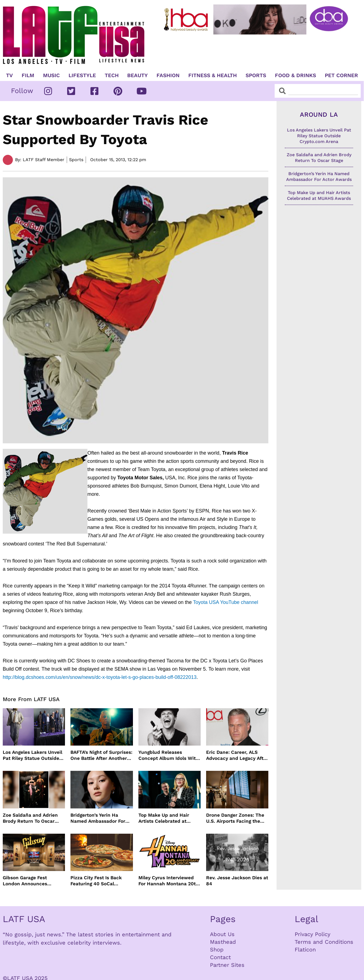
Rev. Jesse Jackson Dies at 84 (237, 881)
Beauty (137, 75)
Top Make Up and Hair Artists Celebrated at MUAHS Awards (164, 818)
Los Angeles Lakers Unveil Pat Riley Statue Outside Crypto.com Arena (32, 755)
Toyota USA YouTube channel (226, 602)
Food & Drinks (295, 75)
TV (9, 75)
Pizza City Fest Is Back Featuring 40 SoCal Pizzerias (96, 881)
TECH (112, 75)
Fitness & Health (213, 75)
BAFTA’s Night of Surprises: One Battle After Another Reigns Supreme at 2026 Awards (101, 755)
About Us (222, 934)
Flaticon (305, 950)
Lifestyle (82, 75)
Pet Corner (341, 75)
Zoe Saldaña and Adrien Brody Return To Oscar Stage (30, 818)
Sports (256, 75)
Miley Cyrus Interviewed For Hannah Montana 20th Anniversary (169, 881)
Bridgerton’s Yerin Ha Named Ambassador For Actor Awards (98, 818)
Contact (220, 957)
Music (51, 75)
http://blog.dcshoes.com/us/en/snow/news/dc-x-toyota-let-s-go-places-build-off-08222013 (100, 677)
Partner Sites (227, 965)
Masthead (223, 942)
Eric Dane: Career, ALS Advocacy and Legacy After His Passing (237, 755)
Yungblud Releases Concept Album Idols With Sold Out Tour (169, 755)
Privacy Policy (312, 934)
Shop (217, 950)
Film (28, 75)
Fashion (168, 75)
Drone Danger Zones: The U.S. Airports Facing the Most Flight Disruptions (235, 818)
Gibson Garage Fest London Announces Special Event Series (26, 881)
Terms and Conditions (324, 942)
